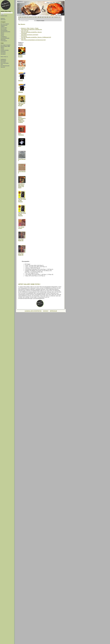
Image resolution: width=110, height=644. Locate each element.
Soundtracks (3, 52)
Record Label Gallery (5, 63)
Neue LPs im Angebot (5, 24)
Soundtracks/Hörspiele (5, 38)
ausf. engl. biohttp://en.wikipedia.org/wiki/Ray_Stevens (31, 31)
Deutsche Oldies (4, 28)
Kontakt (20, 14)
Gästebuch (3, 18)
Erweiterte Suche (4, 16)
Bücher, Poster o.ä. (4, 57)
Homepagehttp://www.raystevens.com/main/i (30, 34)
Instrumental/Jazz (4, 30)
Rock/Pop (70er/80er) (5, 50)
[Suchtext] (7, 13)
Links (2, 64)
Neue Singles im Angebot (5, 45)
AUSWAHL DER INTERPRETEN (33, 311)
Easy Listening (4, 29)
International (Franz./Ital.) (5, 32)
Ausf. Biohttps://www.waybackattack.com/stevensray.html (33, 39)
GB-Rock (2, 33)
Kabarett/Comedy (4, 25)
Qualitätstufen (3, 59)
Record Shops (3, 61)
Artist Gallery (3, 62)
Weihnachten (3, 39)
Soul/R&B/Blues (4, 37)
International (3, 54)
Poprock (2, 36)
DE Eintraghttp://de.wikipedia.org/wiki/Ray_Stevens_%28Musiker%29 (36, 37)
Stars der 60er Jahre (53, 3)
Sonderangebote (4, 41)
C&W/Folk (3, 27)
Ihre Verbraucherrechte (5, 66)
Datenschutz (3, 20)
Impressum (3, 67)
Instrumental (3, 53)
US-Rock (2, 34)
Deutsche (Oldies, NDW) (5, 46)
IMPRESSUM (53, 311)
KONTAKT (46, 311)
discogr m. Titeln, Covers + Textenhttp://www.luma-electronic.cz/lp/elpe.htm (32, 29)
